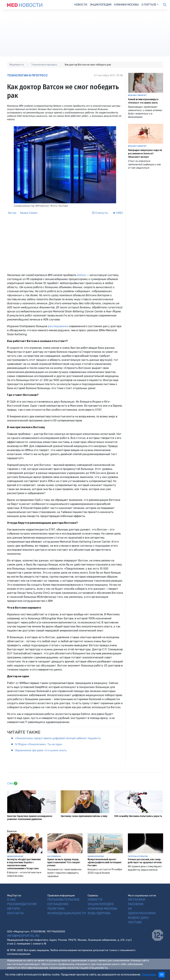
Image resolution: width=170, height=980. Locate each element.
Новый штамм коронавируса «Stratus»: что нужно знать (143, 101)
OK (162, 975)
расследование (58, 326)
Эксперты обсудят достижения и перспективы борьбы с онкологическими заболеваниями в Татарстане (24, 864)
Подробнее (149, 975)
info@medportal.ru (23, 936)
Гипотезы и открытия (138, 856)
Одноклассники (142, 913)
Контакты (15, 913)
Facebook (136, 904)
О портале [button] (149, 5)
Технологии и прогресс (27, 75)
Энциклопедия (101, 5)
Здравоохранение (15, 856)
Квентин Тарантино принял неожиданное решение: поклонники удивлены (30, 818)
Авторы (13, 909)
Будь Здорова (99, 913)
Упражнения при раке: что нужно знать (41, 750)
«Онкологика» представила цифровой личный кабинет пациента (58, 738)
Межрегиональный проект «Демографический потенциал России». (104, 862)
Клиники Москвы (126, 5)
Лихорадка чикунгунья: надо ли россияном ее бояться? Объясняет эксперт (145, 154)
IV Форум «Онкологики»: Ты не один (39, 744)
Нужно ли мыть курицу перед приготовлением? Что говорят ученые (64, 862)
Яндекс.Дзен (138, 918)
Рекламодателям (22, 904)
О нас (11, 900)
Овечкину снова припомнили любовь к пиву (84, 816)
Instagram (137, 900)
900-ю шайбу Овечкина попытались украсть (138, 816)
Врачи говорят (137, 95)
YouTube (135, 922)
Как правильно (54, 856)
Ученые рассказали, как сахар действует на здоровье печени (145, 861)
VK (130, 909)
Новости (81, 5)
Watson (82, 275)
